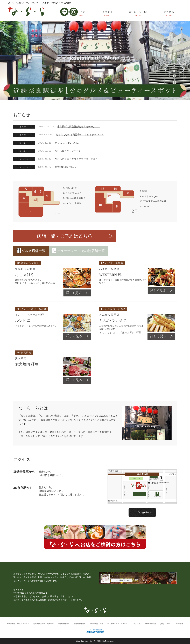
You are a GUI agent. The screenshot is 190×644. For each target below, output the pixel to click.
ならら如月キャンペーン (68, 151)
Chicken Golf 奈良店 (76, 198)
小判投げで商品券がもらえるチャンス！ (79, 127)
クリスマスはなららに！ (68, 143)
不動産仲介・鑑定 (96, 624)
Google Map (144, 512)
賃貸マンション (166, 624)
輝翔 (144, 191)
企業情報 (180, 624)
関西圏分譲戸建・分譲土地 (43, 624)
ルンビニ (148, 206)
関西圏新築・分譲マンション (18, 624)
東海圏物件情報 (80, 624)
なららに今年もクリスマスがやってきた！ (78, 159)
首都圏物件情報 (64, 624)
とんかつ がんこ (74, 193)
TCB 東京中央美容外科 (155, 201)
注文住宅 (137, 624)
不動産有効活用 (150, 624)
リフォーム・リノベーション (118, 624)
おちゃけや (71, 188)
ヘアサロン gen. (150, 196)
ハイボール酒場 (73, 203)
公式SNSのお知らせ (66, 167)
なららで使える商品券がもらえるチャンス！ (80, 135)
